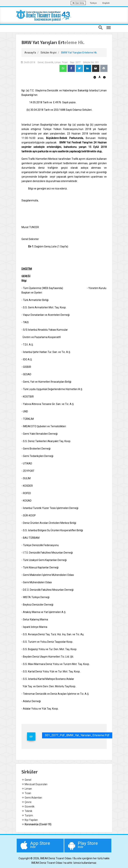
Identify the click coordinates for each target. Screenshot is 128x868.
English (106, 3)
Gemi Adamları (32, 798)
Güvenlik (28, 807)
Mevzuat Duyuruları (34, 784)
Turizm (27, 815)
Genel (26, 780)
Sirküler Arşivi (49, 53)
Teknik (27, 811)
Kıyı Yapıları (30, 820)
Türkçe (93, 3)
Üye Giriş (78, 3)
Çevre (26, 802)
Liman (27, 789)
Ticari (26, 793)
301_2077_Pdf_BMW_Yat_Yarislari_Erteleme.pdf (77, 735)
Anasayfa (30, 53)
